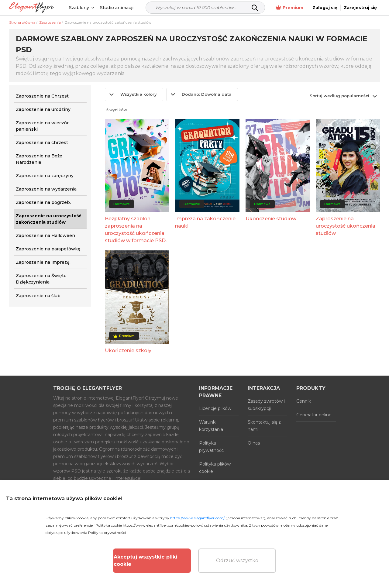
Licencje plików (215, 408)
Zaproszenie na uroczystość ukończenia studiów (346, 226)
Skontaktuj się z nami (264, 426)
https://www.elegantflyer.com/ (197, 518)
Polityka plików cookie (215, 468)
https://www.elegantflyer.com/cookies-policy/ (162, 525)
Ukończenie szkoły (128, 351)
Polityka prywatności (212, 447)
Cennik (304, 401)
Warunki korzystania (211, 426)
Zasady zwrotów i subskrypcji (266, 405)
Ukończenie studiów (271, 219)
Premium (289, 8)
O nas (254, 443)
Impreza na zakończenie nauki (205, 222)
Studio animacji (117, 8)
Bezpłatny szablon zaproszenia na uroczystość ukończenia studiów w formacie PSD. (136, 230)
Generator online (314, 415)
